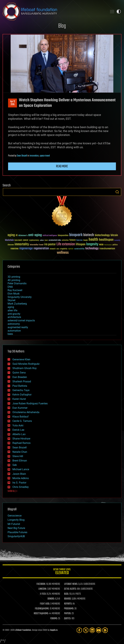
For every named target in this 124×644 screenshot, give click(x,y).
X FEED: (43, 594)
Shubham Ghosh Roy (25, 368)
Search (117, 192)
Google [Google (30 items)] (86, 240)
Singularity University (20, 297)
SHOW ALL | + (13, 491)
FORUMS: (54, 619)
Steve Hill (18, 456)
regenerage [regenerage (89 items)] (26, 249)
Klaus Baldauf (21, 417)
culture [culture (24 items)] (42, 240)
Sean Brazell (22, 156)
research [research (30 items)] (53, 249)
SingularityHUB (16, 536)
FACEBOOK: (41, 584)
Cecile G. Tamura (22, 421)
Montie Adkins (21, 478)
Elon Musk (14, 294)
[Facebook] (79, 630)
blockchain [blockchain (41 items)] (9, 240)
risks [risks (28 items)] (58, 249)
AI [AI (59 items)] (17, 236)
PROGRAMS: (69, 609)
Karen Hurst (19, 399)
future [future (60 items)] (72, 240)
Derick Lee (18, 430)
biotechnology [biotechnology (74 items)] (102, 235)
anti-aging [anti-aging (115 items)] (35, 235)
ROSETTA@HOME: (41, 614)
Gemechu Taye (21, 390)
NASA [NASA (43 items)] (101, 245)
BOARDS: (68, 599)
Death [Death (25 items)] (46, 240)
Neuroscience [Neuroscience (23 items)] (108, 245)
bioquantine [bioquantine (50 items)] (63, 235)
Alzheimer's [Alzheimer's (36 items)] (23, 236)
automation (14, 331)
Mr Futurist (14, 524)
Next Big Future (16, 528)
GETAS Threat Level (62, 572)
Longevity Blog (16, 520)
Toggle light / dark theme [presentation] (119, 11)
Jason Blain (19, 474)
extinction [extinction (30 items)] (65, 240)
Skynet (11, 300)
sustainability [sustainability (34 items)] (79, 249)
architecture (14, 317)
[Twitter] (86, 630)
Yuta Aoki (18, 425)
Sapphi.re (54, 630)
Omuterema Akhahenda (26, 412)
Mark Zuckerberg (17, 304)
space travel (45, 156)
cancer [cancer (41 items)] (26, 240)
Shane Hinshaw (21, 439)
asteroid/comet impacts (21, 320)
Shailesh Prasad (22, 381)
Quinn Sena (19, 373)
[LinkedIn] (92, 630)
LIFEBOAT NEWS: (71, 584)
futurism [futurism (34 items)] (79, 240)
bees (10, 334)
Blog (62, 26)
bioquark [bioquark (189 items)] (76, 235)
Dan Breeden (20, 377)
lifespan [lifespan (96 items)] (81, 244)
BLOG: (66, 594)
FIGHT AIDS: (45, 604)
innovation (34, 156)
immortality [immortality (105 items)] (22, 244)
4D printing (14, 280)
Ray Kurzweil (15, 290)
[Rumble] (105, 630)
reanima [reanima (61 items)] (14, 249)
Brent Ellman (20, 461)
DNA (10, 287)
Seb (15, 465)
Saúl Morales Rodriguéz (26, 364)
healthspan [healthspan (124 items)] (106, 240)
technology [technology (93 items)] (92, 249)
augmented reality (18, 327)
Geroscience (15, 516)
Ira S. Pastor (19, 483)
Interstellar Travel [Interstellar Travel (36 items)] (37, 245)
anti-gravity (14, 314)
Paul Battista (20, 386)
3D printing (14, 277)
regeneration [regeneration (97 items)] (41, 248)
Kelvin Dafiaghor (22, 395)
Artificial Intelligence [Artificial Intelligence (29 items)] (50, 236)
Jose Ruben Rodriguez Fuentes (30, 403)
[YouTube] (99, 630)
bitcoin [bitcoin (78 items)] (114, 235)
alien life (12, 310)
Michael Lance (21, 469)
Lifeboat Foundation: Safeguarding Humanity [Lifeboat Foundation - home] (54, 11)
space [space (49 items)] (71, 249)
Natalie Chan (20, 452)
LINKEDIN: (42, 589)
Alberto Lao (19, 434)
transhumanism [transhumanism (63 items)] (107, 249)
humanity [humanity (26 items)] (117, 240)
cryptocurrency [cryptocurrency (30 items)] (34, 240)
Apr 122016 (13, 103)
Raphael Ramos (21, 443)
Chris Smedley (21, 487)
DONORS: (51, 599)
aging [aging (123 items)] (11, 235)
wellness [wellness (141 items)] (63, 253)
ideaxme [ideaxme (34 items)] (11, 245)
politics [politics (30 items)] (115, 245)
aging (11, 307)
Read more (62, 166)
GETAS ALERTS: (70, 589)
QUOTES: (68, 619)
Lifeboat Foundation (23, 630)
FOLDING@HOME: (42, 609)
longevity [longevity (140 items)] (92, 244)
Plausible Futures (17, 532)
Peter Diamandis (17, 283)
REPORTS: (68, 604)
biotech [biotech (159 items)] (89, 235)
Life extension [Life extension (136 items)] (66, 244)
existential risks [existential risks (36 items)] (55, 240)
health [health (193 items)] (93, 240)
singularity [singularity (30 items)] (64, 249)
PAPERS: (68, 614)
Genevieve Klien (21, 359)
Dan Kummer (20, 408)
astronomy (14, 324)
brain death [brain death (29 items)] (18, 240)
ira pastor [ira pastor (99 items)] (50, 244)
